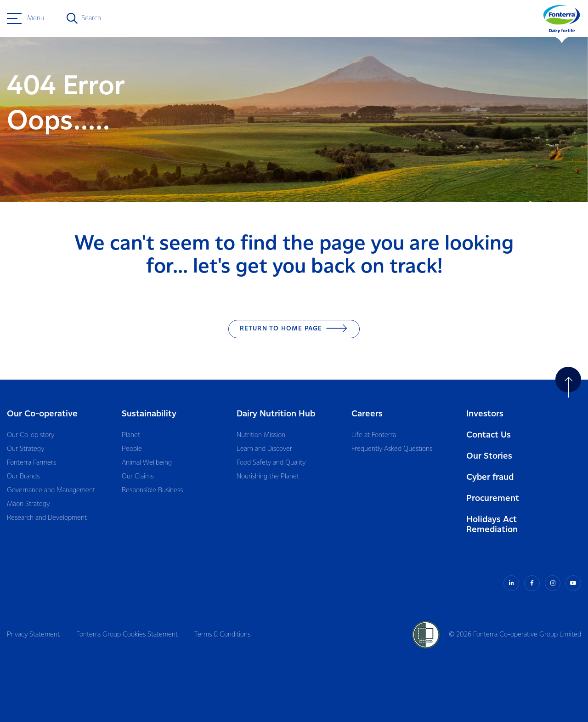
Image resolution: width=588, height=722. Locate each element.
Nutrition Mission (261, 435)
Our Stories (489, 456)
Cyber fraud (490, 477)
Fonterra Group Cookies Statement (127, 635)
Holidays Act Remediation (492, 525)
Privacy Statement (33, 635)
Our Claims (138, 477)
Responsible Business (152, 490)
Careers (367, 414)
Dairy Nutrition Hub (276, 414)
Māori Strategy (28, 504)
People (132, 449)
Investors (485, 414)
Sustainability (149, 414)
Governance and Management (51, 490)
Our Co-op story (31, 435)
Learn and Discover (264, 449)
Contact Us (489, 435)
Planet (131, 435)
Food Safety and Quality (271, 463)
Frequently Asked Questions (392, 449)
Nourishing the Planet (268, 477)
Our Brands (23, 477)
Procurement (493, 498)
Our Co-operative (42, 414)
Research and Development (47, 518)
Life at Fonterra (374, 435)
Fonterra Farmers (31, 463)
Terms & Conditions (222, 635)
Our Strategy (25, 449)
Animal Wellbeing (147, 463)
